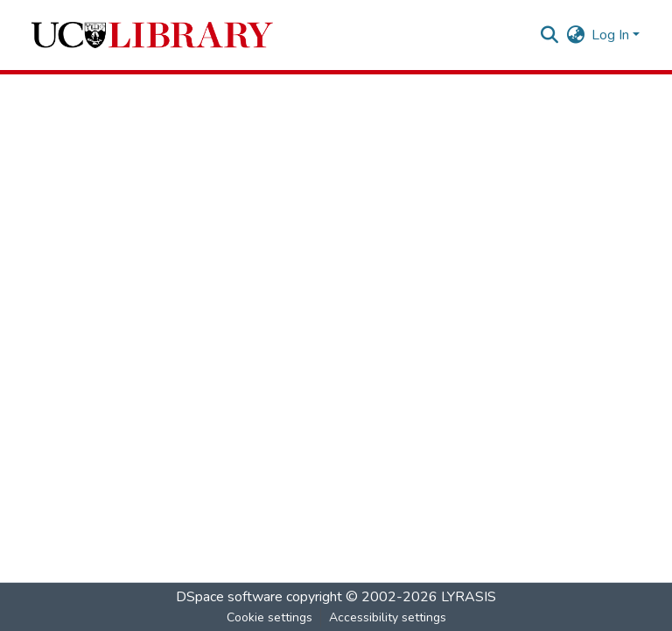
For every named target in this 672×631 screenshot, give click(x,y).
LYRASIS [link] (469, 597)
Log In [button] (612, 35)
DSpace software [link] (229, 597)
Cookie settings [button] (269, 617)
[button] (152, 35)
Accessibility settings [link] (388, 617)
